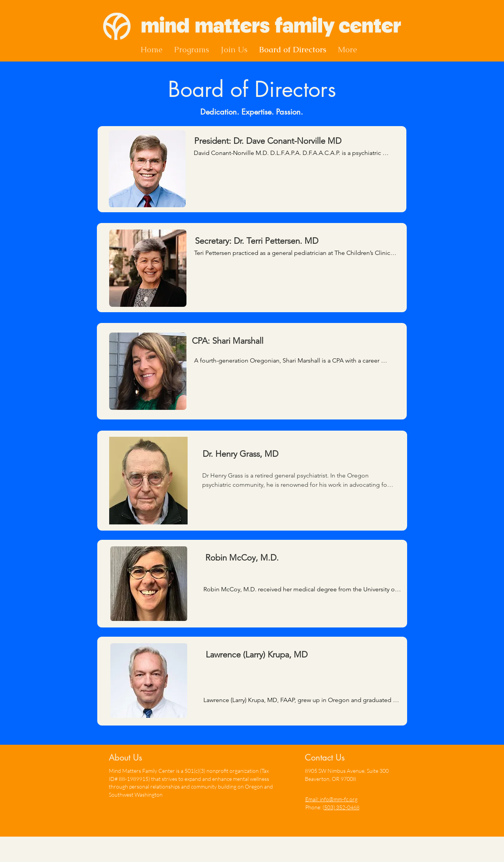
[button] (192, 50)
